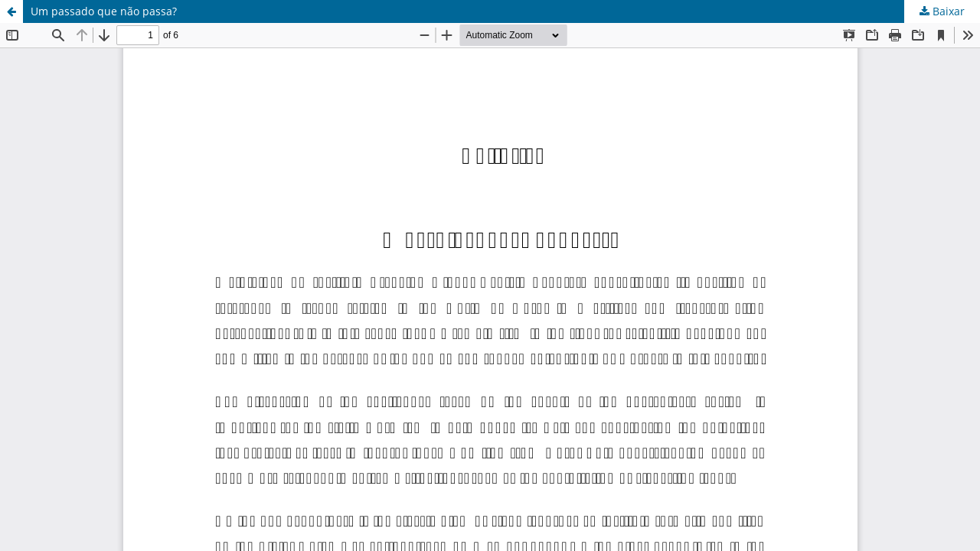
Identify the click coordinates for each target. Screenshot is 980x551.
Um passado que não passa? (104, 11)
